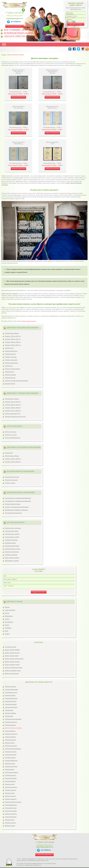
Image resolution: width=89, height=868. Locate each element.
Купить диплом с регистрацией (14, 659)
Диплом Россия (10, 372)
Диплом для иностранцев (12, 369)
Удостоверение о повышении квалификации (18, 501)
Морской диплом (10, 826)
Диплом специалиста (11, 351)
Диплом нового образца (12, 333)
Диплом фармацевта (11, 806)
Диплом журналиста (11, 723)
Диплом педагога (10, 764)
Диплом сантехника (11, 779)
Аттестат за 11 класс (11, 435)
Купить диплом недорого (12, 653)
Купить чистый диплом (12, 674)
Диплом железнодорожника (13, 720)
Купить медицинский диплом (14, 668)
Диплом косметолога (11, 735)
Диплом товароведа (11, 800)
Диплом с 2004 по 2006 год (13, 408)
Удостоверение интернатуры (13, 513)
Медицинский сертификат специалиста (17, 510)
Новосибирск (9, 617)
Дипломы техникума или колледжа (15, 417)
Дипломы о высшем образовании (22, 328)
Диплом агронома (10, 696)
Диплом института (10, 354)
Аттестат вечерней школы (13, 438)
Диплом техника (10, 794)
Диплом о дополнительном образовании (17, 507)
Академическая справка (12, 546)
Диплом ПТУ (9, 453)
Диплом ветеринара (11, 705)
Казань (7, 626)
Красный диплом (10, 384)
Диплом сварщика (10, 782)
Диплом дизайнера (10, 714)
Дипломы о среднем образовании (22, 393)
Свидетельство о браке (12, 531)
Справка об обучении (11, 540)
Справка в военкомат (11, 555)
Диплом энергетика (11, 817)
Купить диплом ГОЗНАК (12, 650)
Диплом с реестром (11, 357)
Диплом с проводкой (11, 360)
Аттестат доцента (10, 483)
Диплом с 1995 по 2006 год (13, 462)
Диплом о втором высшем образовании (17, 381)
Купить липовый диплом (12, 665)
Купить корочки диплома (12, 662)
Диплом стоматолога (11, 788)
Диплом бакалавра (10, 375)
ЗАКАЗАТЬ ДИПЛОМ (14, 26)
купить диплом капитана (29, 321)
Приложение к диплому (12, 561)
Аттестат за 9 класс (11, 432)
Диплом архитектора (11, 699)
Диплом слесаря (10, 785)
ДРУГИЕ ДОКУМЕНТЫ (16, 522)
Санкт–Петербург (10, 611)
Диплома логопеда (10, 823)
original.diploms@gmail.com (14, 19)
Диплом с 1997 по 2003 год (13, 345)
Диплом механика (10, 758)
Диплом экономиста (11, 814)
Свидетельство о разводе (12, 534)
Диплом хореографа (11, 811)
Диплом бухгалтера (11, 702)
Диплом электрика (10, 687)
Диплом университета (11, 363)
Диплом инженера (10, 726)
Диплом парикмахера (11, 761)
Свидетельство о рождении (13, 528)
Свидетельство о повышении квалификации (18, 498)
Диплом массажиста (11, 746)
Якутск (7, 614)
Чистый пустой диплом (12, 552)
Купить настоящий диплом (13, 671)
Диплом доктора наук (11, 480)
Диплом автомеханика (11, 690)
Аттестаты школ (14, 426)
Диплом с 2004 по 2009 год (13, 342)
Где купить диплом (11, 647)
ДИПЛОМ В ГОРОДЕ (15, 602)
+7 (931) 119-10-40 (15, 13)
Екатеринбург (9, 623)
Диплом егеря (9, 717)
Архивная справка (10, 543)
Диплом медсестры (11, 752)
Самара (7, 634)
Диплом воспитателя (11, 708)
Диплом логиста (10, 743)
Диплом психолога (10, 776)
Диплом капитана (10, 732)
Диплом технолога (10, 797)
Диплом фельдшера (11, 809)
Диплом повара (10, 770)
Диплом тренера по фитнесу (13, 803)
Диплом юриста (10, 820)
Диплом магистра (10, 378)
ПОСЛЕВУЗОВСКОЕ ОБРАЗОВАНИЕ (21, 471)
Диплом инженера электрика (13, 729)
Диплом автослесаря (11, 693)
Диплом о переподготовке (13, 504)
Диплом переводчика (11, 767)
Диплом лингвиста (10, 740)
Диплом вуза (9, 366)
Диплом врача (9, 711)
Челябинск (8, 628)
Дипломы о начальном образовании (24, 447)
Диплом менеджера (11, 755)
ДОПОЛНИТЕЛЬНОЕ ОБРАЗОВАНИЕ (21, 492)
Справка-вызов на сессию (13, 549)
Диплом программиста (12, 773)
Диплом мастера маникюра (13, 749)
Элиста (7, 620)
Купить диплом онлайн (12, 656)
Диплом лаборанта (10, 737)
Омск (7, 631)
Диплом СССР (9, 348)
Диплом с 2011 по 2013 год (13, 336)
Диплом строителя (10, 791)
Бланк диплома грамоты (12, 558)
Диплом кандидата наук (12, 477)
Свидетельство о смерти (12, 537)
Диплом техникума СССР (13, 414)
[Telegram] (9, 22)
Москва (7, 608)
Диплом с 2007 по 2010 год (13, 405)
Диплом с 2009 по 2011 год (13, 339)
